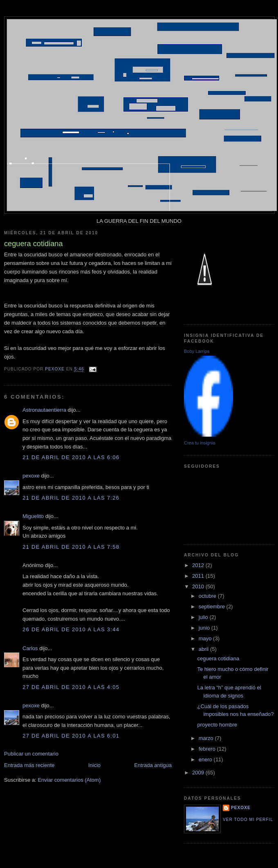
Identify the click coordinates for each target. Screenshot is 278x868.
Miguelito (33, 516)
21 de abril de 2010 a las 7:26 (71, 498)
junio (205, 628)
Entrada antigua (153, 765)
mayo (206, 638)
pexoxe (31, 476)
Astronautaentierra (44, 410)
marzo (207, 738)
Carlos (30, 648)
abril (204, 649)
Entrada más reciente (29, 765)
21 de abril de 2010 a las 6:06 (71, 457)
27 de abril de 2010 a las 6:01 (71, 736)
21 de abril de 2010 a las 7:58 (71, 547)
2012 (199, 565)
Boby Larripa (197, 351)
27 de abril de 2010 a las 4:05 (71, 687)
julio (204, 617)
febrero (208, 749)
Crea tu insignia (200, 443)
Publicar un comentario (31, 754)
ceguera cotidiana (218, 658)
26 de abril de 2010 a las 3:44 (71, 629)
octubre (208, 596)
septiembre (213, 607)
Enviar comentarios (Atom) (69, 780)
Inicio (94, 765)
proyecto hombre (217, 725)
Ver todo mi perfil (248, 820)
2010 (199, 587)
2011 (199, 576)
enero (206, 759)
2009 (199, 773)
